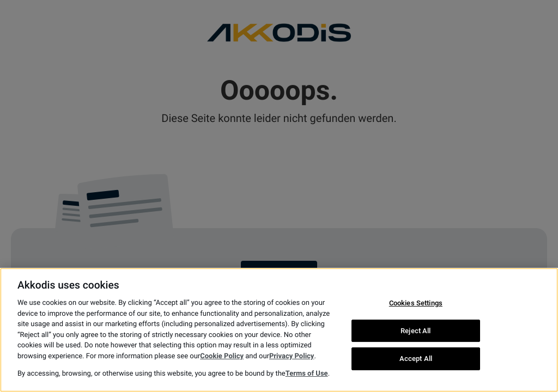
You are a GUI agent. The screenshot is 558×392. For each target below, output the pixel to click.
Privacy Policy (292, 356)
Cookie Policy (222, 356)
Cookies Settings (416, 303)
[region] (279, 330)
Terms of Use (307, 374)
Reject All (416, 331)
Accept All (416, 359)
